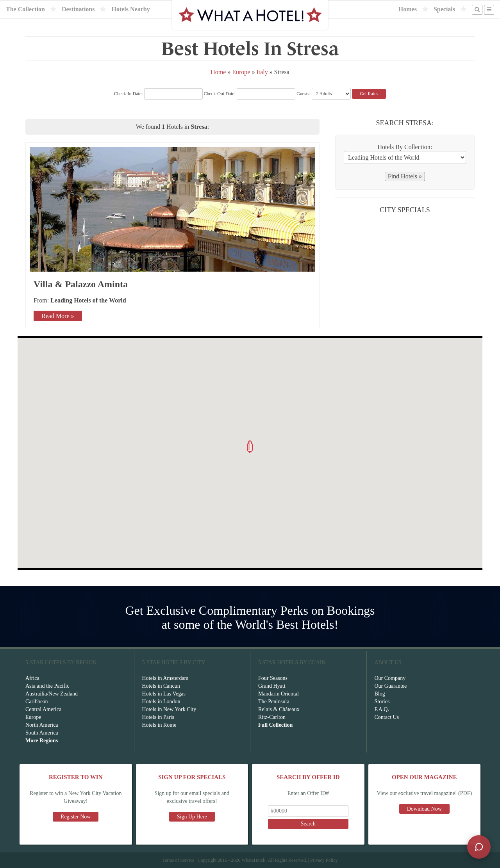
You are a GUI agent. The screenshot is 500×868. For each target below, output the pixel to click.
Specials (444, 9)
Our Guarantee (391, 686)
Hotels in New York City (169, 709)
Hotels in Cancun (161, 686)
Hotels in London (161, 702)
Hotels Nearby (130, 9)
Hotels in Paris (158, 717)
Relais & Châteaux (279, 709)
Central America (43, 709)
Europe (241, 72)
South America (42, 733)
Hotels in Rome (159, 725)
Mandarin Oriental (279, 694)
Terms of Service (178, 860)
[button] (250, 447)
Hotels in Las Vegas (164, 694)
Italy (262, 72)
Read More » (58, 316)
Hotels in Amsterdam (165, 678)
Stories (382, 702)
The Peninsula (274, 702)
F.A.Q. (382, 709)
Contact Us (387, 717)
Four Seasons (273, 678)
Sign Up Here (192, 817)
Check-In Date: (158, 94)
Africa (32, 678)
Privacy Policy (324, 860)
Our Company (390, 678)
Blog (380, 694)
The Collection (25, 9)
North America (42, 725)
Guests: (304, 94)
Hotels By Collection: (405, 147)
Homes (408, 9)
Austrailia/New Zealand (52, 694)
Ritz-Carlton (272, 717)
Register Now (76, 817)
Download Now (424, 809)
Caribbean (37, 702)
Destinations (78, 9)
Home (218, 72)
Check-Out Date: (250, 94)
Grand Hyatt (272, 686)
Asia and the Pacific (47, 686)
